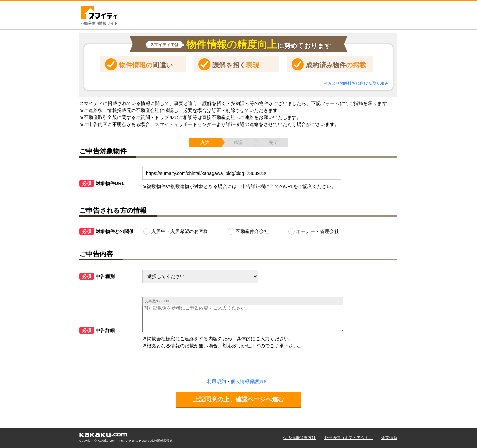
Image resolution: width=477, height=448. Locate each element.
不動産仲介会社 (252, 231)
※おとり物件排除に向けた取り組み (356, 83)
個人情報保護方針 (299, 438)
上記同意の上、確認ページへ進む (238, 399)
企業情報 (389, 438)
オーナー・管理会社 (318, 231)
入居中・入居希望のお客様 (180, 231)
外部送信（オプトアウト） (349, 438)
